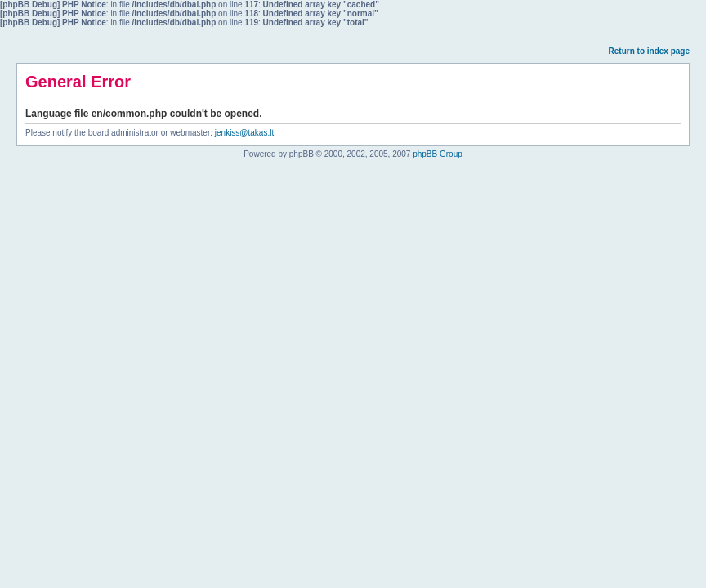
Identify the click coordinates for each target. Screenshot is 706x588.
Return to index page (649, 51)
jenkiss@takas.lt (244, 133)
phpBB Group (438, 154)
